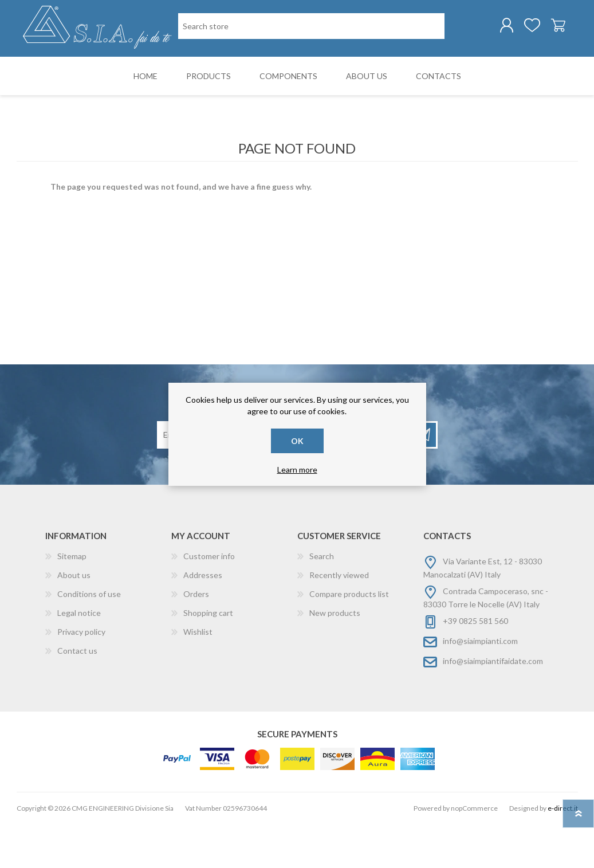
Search (322, 600)
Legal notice (79, 657)
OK (297, 441)
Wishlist (198, 676)
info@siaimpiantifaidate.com (493, 705)
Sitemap (72, 600)
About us (74, 619)
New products (335, 657)
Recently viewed (339, 619)
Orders (196, 638)
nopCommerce (474, 852)
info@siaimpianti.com (480, 685)
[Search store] (237, 74)
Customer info (209, 600)
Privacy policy (81, 676)
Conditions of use (89, 638)
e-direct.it (563, 852)
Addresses (203, 619)
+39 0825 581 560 (475, 665)
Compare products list (349, 638)
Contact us (77, 695)
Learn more (297, 470)
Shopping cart (551, 28)
